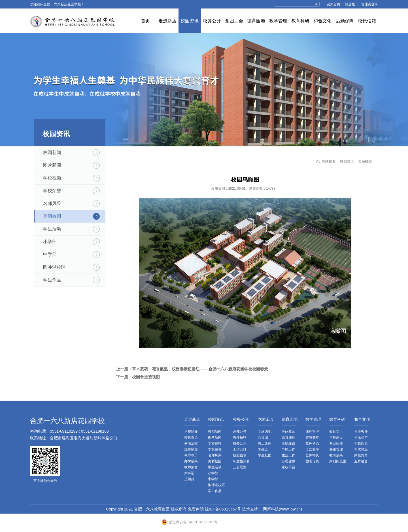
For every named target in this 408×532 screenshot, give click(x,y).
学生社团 (265, 455)
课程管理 (312, 431)
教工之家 (265, 443)
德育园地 (256, 21)
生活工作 (288, 455)
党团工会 (234, 21)
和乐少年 (361, 437)
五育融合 (361, 461)
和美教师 (361, 431)
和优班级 (361, 449)
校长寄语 (191, 437)
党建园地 (265, 431)
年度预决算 (241, 461)
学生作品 (52, 280)
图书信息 (312, 461)
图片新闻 (52, 165)
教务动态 (312, 443)
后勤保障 (345, 21)
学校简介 (191, 431)
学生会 (263, 449)
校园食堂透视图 (146, 377)
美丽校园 (52, 216)
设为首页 (333, 4)
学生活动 (52, 229)
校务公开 (212, 21)
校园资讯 (190, 21)
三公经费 (240, 467)
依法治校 (191, 443)
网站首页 (329, 161)
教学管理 (278, 21)
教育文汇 (336, 431)
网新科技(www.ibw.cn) (282, 509)
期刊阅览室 (338, 461)
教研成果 (336, 455)
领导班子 (191, 455)
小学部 (50, 242)
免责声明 (196, 509)
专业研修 (336, 443)
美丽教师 (288, 431)
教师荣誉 (191, 467)
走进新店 (167, 21)
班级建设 (288, 443)
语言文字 (312, 449)
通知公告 (240, 431)
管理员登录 (369, 4)
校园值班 (240, 455)
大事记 (189, 473)
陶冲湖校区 (54, 267)
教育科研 (300, 21)
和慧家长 (361, 443)
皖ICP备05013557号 (223, 509)
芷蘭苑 (189, 479)
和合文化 (322, 21)
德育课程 (288, 437)
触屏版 (350, 4)
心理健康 (288, 461)
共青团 (263, 437)
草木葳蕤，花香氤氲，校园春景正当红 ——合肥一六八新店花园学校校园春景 (200, 369)
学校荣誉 (52, 191)
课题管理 (336, 449)
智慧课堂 (312, 437)
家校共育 (361, 455)
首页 (145, 21)
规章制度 (191, 449)
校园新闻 (52, 152)
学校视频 (52, 178)
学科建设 (336, 437)
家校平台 (288, 467)
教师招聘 (240, 437)
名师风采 (52, 203)
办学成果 (191, 461)
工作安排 (240, 449)
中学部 (50, 254)
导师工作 (288, 449)
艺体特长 (312, 455)
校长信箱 (367, 21)
